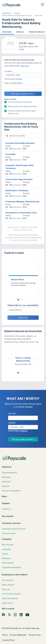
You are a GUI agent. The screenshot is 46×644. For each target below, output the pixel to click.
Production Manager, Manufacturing (22, 202)
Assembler (11, 154)
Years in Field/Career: (13, 83)
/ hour (30, 43)
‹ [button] (20, 278)
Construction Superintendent (19, 179)
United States (6, 13)
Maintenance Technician (17, 191)
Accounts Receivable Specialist (20, 143)
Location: (8, 71)
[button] (7, 32)
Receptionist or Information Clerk (21, 213)
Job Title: (12, 414)
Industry (17, 13)
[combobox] (23, 75)
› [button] (26, 278)
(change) (19, 79)
